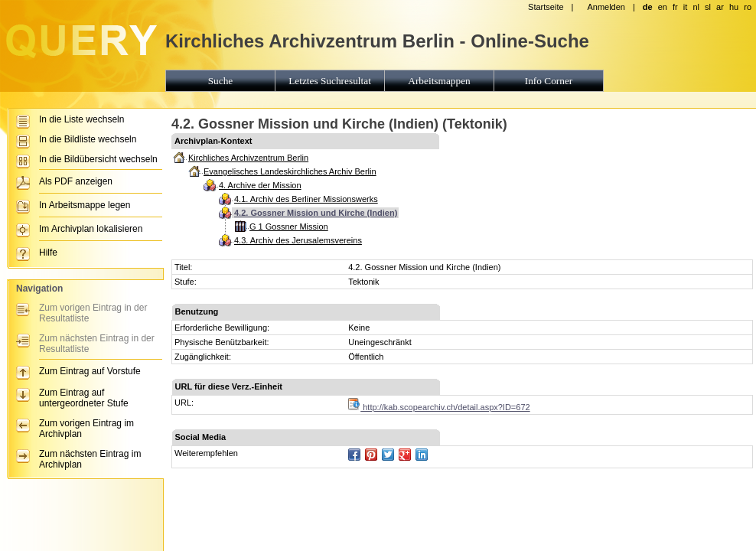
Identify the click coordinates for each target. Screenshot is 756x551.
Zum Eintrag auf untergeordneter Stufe (84, 398)
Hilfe (48, 253)
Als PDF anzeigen (76, 181)
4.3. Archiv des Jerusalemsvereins (298, 240)
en (663, 7)
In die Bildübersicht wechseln (98, 159)
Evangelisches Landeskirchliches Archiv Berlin (290, 171)
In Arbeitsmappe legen (85, 205)
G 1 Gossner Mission (289, 227)
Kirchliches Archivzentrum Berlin (248, 158)
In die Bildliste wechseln (88, 139)
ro (748, 7)
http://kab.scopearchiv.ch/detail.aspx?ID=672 (439, 407)
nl (696, 7)
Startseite (546, 7)
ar (720, 7)
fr (675, 7)
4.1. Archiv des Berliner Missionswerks (306, 199)
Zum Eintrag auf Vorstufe (90, 371)
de (648, 7)
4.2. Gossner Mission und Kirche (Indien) (316, 213)
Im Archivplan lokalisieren (91, 229)
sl (708, 7)
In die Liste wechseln (81, 119)
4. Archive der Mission (260, 185)
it (686, 7)
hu (734, 7)
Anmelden (606, 7)
